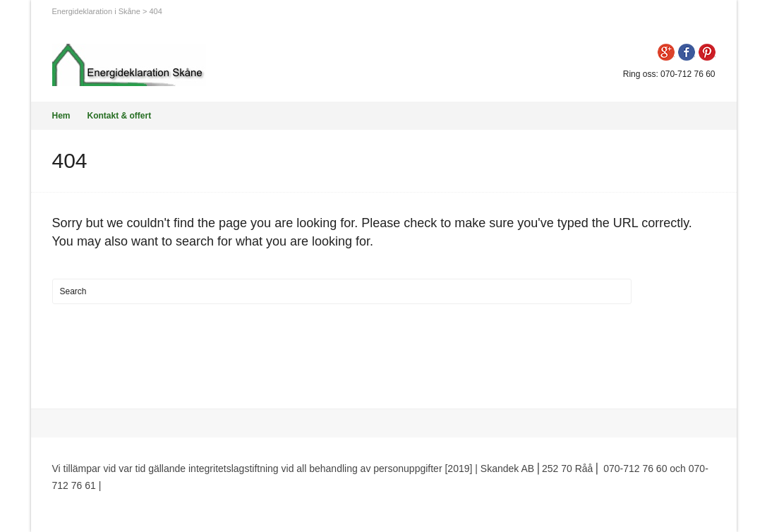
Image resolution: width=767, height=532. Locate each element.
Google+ (666, 52)
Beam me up (676, 502)
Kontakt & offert (120, 116)
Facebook (687, 52)
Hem (61, 116)
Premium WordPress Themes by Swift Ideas (200, 485)
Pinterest (707, 52)
